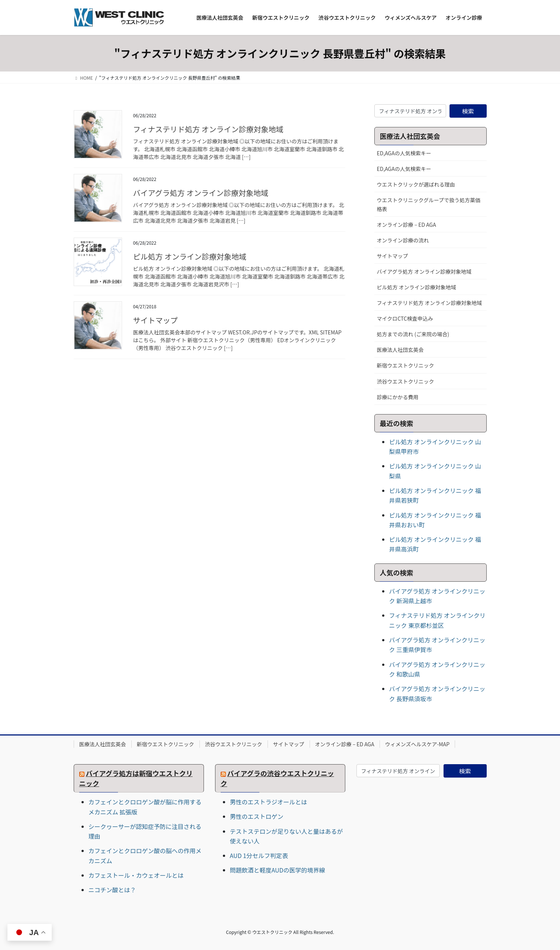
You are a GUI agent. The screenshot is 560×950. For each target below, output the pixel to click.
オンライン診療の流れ (403, 240)
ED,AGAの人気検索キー (404, 153)
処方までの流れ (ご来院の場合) (413, 334)
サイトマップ (156, 320)
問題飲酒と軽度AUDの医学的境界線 (278, 870)
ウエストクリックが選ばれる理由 (416, 184)
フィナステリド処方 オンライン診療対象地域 (208, 129)
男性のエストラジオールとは (269, 802)
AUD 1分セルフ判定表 (259, 855)
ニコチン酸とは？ (112, 890)
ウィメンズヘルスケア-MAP (417, 744)
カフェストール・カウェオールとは (136, 875)
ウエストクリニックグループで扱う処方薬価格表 (429, 204)
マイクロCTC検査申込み (405, 318)
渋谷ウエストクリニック (406, 381)
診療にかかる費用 (398, 397)
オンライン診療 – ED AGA (407, 225)
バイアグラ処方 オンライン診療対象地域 (201, 193)
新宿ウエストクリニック (406, 365)
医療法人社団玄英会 (400, 350)
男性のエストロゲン (257, 816)
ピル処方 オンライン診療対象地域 (190, 256)
